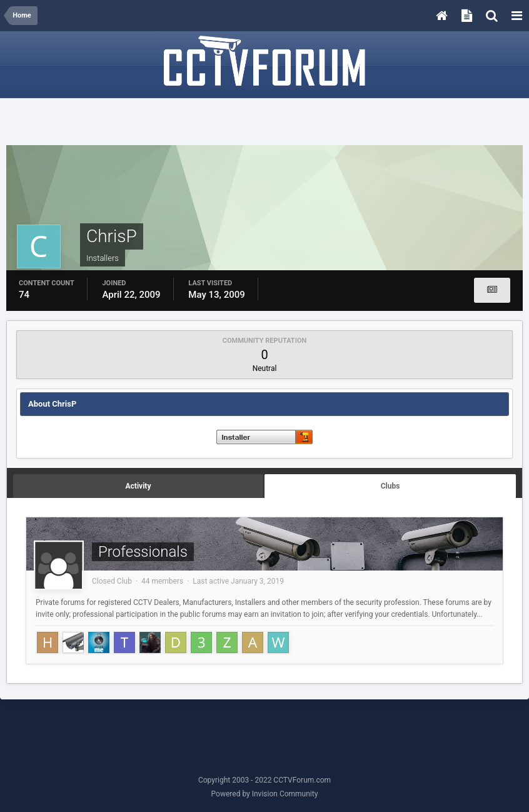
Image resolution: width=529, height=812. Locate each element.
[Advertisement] (264, 123)
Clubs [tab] (390, 486)
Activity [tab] (139, 486)
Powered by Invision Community (265, 794)
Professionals (143, 552)
